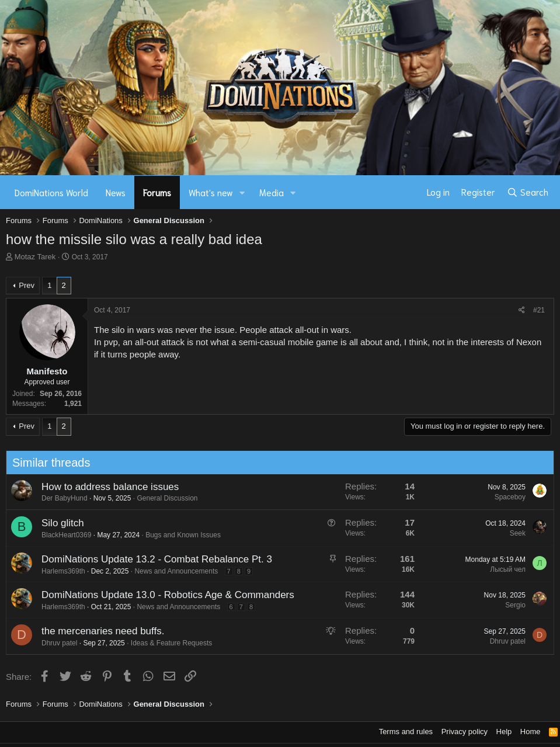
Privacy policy (465, 732)
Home (531, 732)
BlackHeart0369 (63, 535)
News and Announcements (173, 571)
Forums (157, 192)
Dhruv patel (56, 643)
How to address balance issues (107, 487)
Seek (514, 533)
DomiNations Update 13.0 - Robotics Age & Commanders (164, 595)
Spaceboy (507, 497)
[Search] (528, 192)
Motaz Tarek (35, 257)
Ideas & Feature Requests (168, 643)
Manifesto (47, 371)
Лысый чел (505, 569)
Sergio (512, 605)
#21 (539, 310)
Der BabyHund (61, 498)
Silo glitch (59, 523)
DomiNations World (51, 192)
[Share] (522, 310)
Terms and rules (406, 732)
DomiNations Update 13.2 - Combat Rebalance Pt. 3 (153, 559)
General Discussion (164, 498)
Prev (27, 285)
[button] (242, 192)
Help (504, 732)
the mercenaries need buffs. (99, 631)
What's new (211, 192)
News (116, 192)
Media (272, 192)
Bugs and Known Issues (180, 535)
